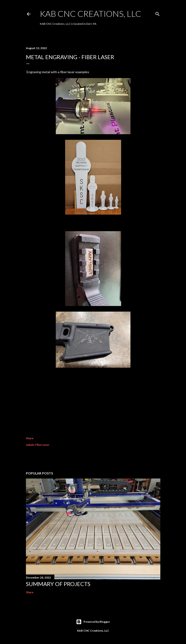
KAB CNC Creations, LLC (91, 14)
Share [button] (30, 438)
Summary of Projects (58, 584)
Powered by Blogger (93, 622)
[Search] (158, 13)
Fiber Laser (42, 445)
